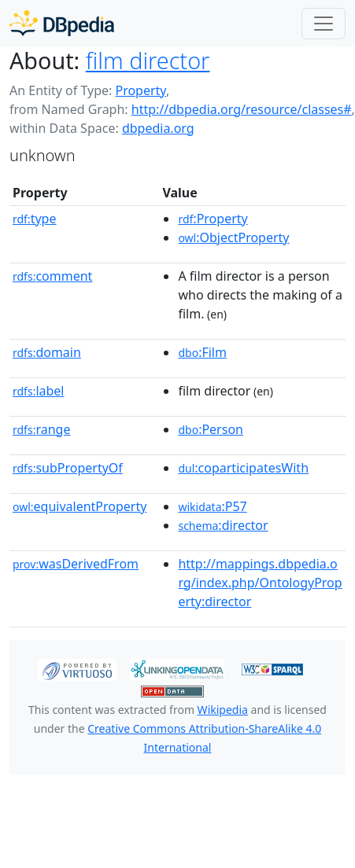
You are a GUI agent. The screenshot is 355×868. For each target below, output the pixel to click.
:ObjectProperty (233, 237)
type (35, 219)
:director (223, 525)
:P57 (212, 506)
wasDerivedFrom (76, 564)
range (41, 429)
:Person (211, 429)
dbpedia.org (158, 128)
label (39, 391)
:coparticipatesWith (243, 468)
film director (148, 60)
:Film (202, 352)
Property (140, 90)
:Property (213, 219)
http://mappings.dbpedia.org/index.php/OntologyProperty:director (260, 583)
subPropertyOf (68, 468)
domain (47, 352)
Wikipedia (223, 710)
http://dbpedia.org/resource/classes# (242, 109)
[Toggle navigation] (324, 24)
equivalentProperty (80, 506)
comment (52, 276)
